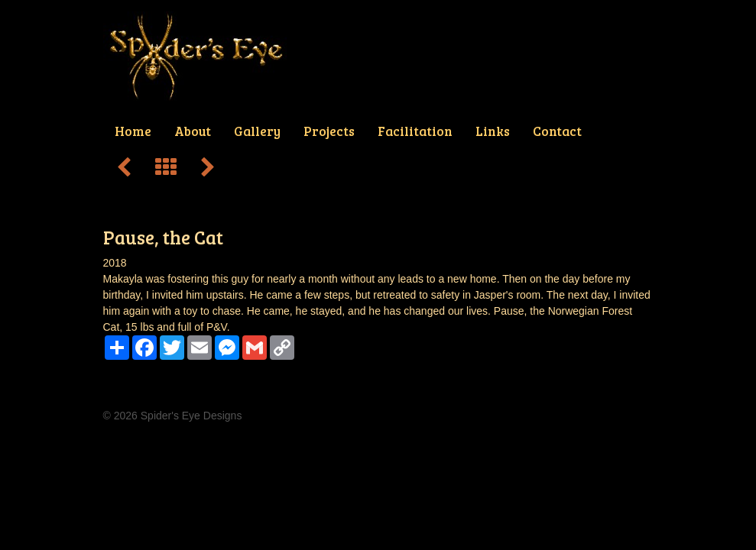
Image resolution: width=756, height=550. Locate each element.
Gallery (257, 131)
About (193, 131)
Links (493, 131)
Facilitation (415, 131)
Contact (557, 131)
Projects (329, 131)
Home (133, 131)
